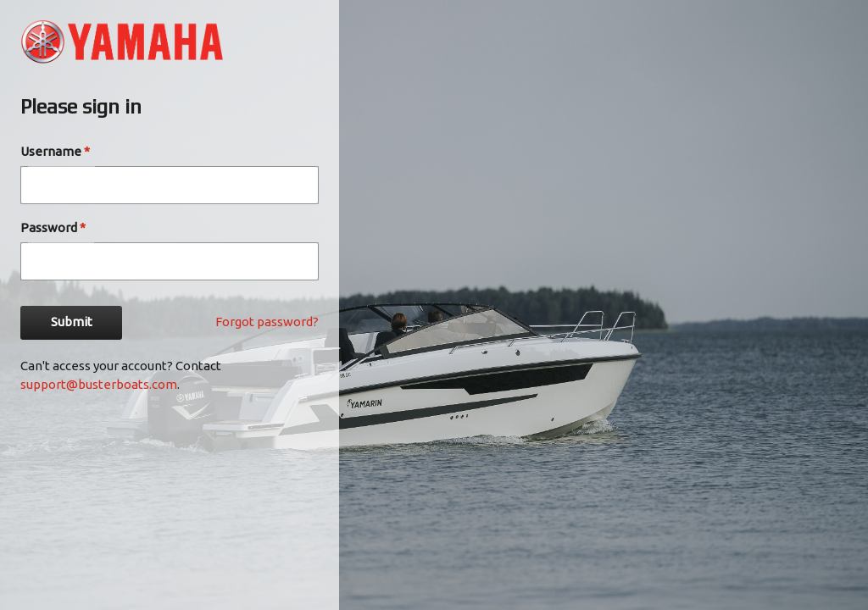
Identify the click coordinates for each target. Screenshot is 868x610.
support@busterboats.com (99, 384)
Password (53, 227)
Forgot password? (267, 322)
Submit (71, 323)
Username (55, 151)
